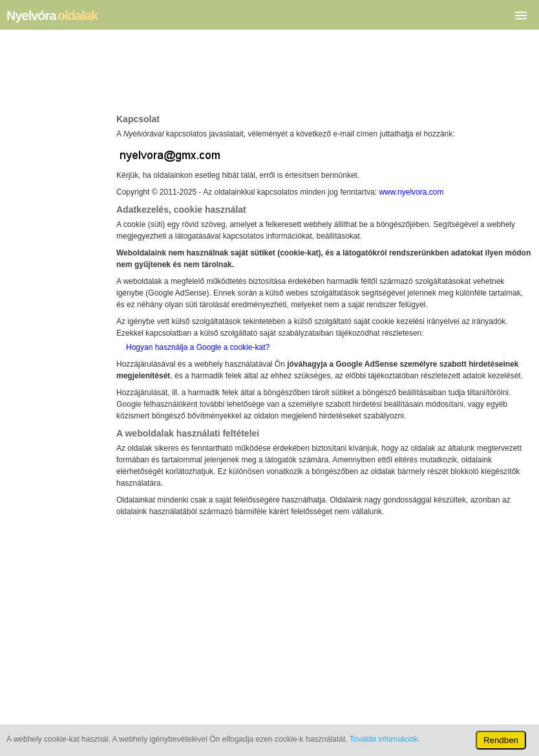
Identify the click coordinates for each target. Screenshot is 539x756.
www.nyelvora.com (411, 192)
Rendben (501, 740)
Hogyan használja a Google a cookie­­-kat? (198, 347)
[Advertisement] (324, 75)
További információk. (385, 739)
